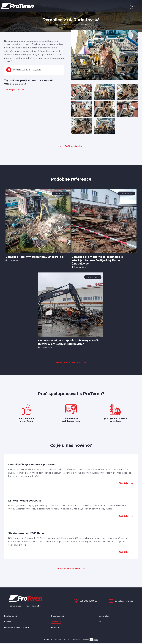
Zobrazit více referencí (68, 363)
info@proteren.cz (123, 602)
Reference (64, 24)
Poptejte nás (13, 89)
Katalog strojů (12, 616)
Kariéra (8, 622)
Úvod (57, 24)
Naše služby (104, 616)
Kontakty (56, 628)
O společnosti (58, 616)
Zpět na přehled (74, 146)
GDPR (101, 622)
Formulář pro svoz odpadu (18, 628)
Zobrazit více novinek (68, 569)
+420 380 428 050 (83, 602)
